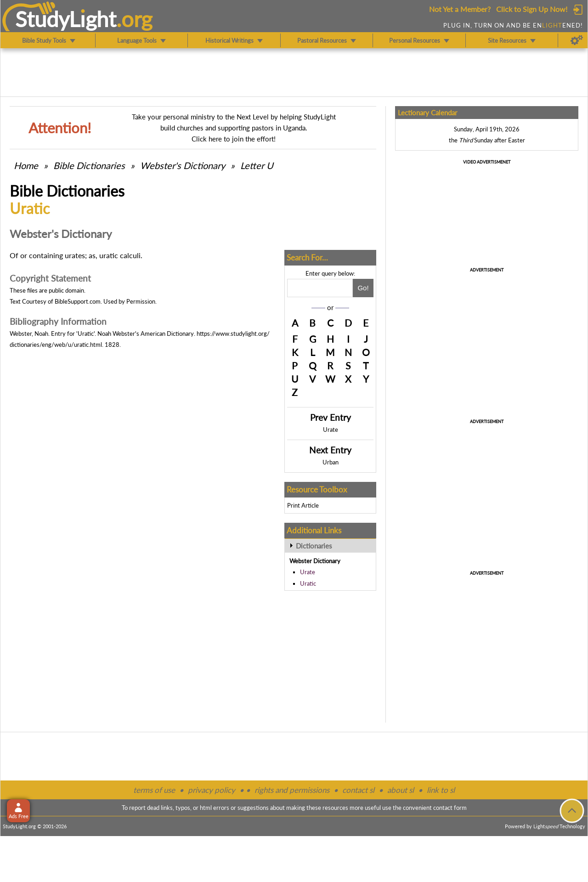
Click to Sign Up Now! (532, 9)
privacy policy (212, 790)
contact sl (358, 790)
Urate (331, 430)
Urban (331, 462)
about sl (401, 790)
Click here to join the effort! (234, 139)
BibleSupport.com (78, 301)
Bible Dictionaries (89, 165)
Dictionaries (314, 546)
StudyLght (66, 19)
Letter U (257, 165)
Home (26, 165)
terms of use (154, 790)
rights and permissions (292, 790)
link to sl (441, 790)
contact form (450, 808)
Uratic (308, 583)
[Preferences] (577, 40)
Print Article (303, 505)
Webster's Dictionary (183, 165)
